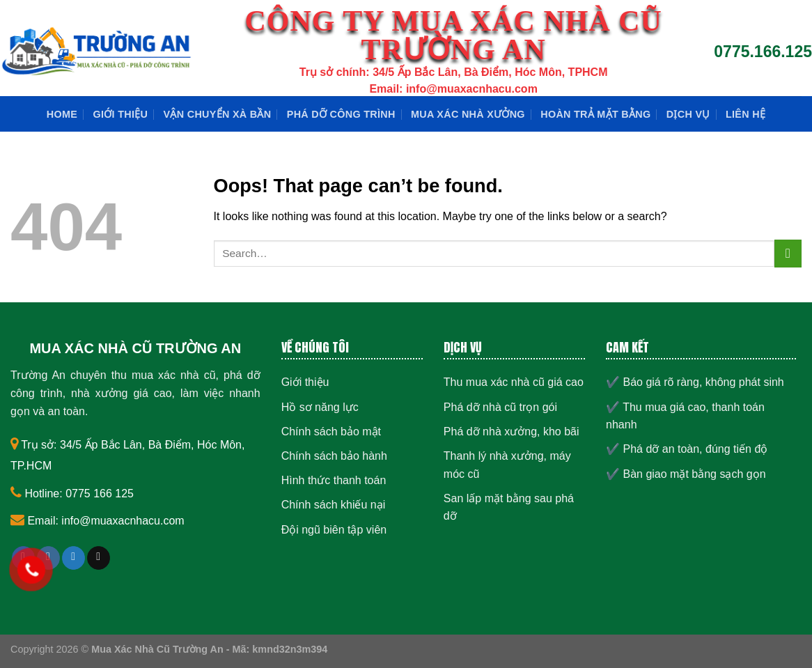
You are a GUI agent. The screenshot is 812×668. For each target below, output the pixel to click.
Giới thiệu (121, 114)
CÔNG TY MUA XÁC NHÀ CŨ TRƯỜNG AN (453, 35)
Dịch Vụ (688, 114)
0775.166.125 (763, 52)
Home (62, 114)
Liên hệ (745, 114)
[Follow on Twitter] (73, 558)
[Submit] (788, 253)
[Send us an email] (99, 558)
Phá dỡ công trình (341, 114)
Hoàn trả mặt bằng (595, 114)
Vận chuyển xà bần (218, 114)
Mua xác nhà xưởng (468, 114)
